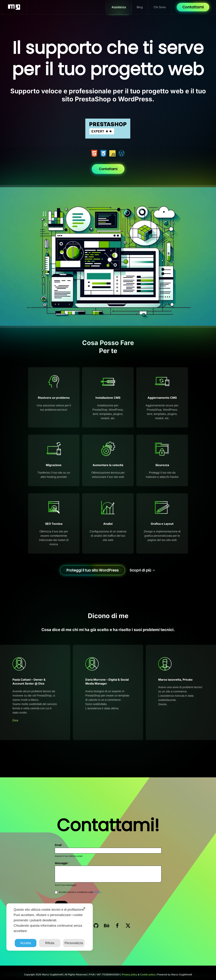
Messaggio (62, 863)
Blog (140, 7)
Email (59, 845)
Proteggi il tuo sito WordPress (92, 570)
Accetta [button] (26, 943)
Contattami (193, 7)
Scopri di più (140, 570)
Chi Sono (160, 7)
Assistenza (119, 7)
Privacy (98, 892)
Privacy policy (129, 974)
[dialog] (50, 927)
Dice (15, 720)
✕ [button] (84, 908)
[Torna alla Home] (14, 7)
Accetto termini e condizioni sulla (78, 892)
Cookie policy (148, 974)
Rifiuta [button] (50, 943)
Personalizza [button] (74, 943)
